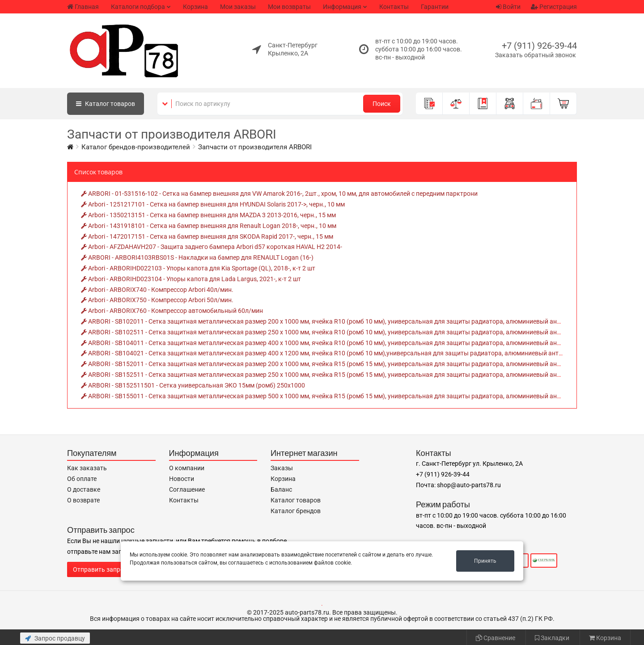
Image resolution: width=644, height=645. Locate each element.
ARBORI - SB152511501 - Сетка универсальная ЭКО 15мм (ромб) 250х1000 (193, 385)
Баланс (281, 489)
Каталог (106, 104)
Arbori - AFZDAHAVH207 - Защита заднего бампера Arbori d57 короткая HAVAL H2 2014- (212, 247)
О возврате (83, 500)
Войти (508, 7)
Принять (485, 561)
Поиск (382, 104)
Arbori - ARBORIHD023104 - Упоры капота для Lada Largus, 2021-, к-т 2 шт (191, 279)
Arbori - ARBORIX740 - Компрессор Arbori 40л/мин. (157, 290)
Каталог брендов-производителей (136, 147)
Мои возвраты (289, 7)
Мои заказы (238, 7)
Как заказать (87, 468)
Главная (83, 7)
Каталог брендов (296, 511)
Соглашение (187, 489)
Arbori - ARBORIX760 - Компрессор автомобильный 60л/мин (172, 311)
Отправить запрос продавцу (115, 569)
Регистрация (554, 7)
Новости (182, 479)
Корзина (195, 7)
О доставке (84, 489)
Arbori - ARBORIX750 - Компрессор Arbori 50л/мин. (157, 300)
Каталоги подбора (138, 7)
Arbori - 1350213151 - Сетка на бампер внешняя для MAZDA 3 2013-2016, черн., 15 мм (208, 215)
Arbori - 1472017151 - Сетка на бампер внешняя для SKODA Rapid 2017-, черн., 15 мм (207, 236)
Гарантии (435, 7)
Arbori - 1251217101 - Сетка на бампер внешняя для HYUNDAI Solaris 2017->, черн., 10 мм (213, 204)
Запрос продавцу (55, 638)
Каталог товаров (296, 500)
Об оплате (82, 479)
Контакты (394, 7)
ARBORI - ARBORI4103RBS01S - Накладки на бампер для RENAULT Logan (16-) (197, 257)
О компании (187, 468)
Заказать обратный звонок (536, 55)
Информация (342, 7)
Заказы (282, 468)
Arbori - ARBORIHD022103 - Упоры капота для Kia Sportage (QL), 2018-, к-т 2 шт (198, 268)
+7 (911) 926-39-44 (539, 46)
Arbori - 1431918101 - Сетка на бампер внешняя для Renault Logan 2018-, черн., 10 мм (209, 226)
